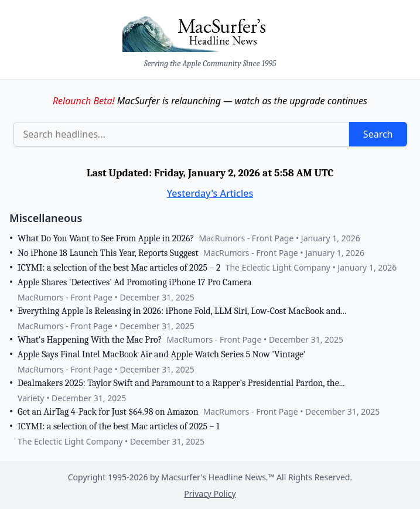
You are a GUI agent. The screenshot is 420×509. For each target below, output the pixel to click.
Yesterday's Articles (210, 193)
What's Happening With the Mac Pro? (90, 340)
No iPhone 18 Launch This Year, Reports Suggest (108, 253)
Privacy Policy (210, 493)
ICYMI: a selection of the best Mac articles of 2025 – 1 (119, 426)
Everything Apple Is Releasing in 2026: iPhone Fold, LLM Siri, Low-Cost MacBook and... (182, 311)
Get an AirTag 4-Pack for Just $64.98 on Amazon (108, 412)
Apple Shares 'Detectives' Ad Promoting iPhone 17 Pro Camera (134, 282)
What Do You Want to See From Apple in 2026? (106, 238)
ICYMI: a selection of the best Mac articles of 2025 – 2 (119, 268)
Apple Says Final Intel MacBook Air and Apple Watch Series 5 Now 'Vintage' (161, 354)
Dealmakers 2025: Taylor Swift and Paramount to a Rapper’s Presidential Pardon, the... (181, 383)
